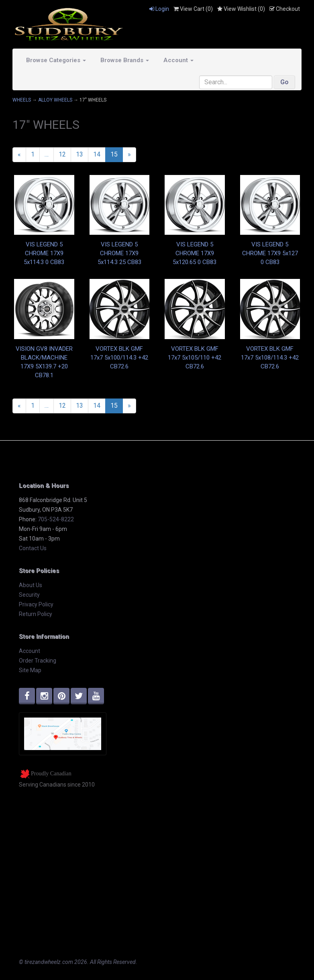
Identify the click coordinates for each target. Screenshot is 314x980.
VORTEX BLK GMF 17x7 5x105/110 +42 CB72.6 (195, 358)
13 (80, 154)
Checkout (285, 9)
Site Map (30, 670)
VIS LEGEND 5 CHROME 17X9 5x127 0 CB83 (270, 253)
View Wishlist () (241, 9)
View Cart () (193, 9)
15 (114, 154)
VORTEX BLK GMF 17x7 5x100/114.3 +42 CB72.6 (119, 358)
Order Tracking (38, 661)
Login (159, 9)
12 (62, 154)
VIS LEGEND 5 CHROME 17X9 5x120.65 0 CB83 (195, 253)
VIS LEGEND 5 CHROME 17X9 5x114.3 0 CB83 (44, 253)
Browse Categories (56, 60)
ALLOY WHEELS (55, 100)
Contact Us (33, 548)
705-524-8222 (56, 519)
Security (29, 595)
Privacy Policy (36, 604)
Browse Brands (125, 60)
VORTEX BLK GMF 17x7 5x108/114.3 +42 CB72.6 (270, 358)
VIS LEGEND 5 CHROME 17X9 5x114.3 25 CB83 (119, 253)
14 (97, 154)
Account (178, 60)
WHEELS (22, 100)
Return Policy (36, 614)
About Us (31, 585)
